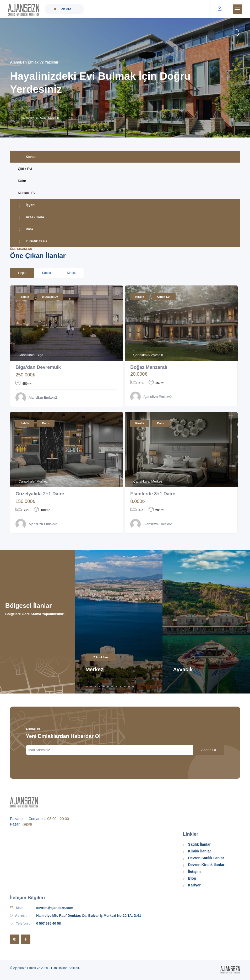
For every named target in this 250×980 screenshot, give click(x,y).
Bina (25, 229)
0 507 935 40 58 (48, 923)
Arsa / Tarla (31, 217)
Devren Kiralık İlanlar (206, 865)
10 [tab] (125, 686)
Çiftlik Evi (25, 169)
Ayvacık (183, 669)
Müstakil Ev (26, 193)
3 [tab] (95, 686)
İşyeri (26, 205)
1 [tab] (87, 686)
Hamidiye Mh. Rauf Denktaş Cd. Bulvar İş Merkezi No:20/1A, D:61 (89, 916)
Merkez (94, 669)
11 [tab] (129, 686)
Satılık (25, 297)
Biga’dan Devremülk (38, 367)
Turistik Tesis (32, 241)
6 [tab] (108, 686)
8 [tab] (116, 686)
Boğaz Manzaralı (149, 367)
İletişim (194, 872)
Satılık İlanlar (199, 844)
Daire (22, 181)
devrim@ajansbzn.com (55, 908)
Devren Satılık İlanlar (206, 858)
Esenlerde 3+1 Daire (153, 494)
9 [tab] (121, 686)
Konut (27, 157)
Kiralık (140, 297)
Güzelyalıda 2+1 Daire (40, 494)
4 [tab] (100, 686)
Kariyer (194, 885)
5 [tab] (104, 686)
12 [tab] (133, 686)
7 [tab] (112, 686)
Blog (192, 878)
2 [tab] (91, 686)
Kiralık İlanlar (200, 851)
